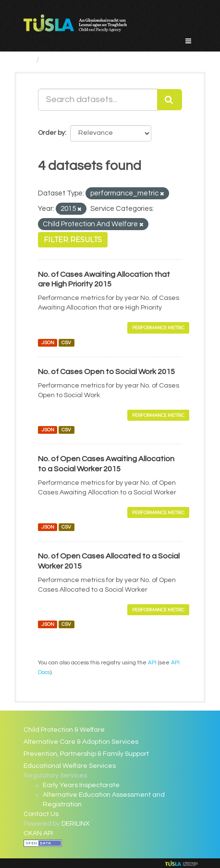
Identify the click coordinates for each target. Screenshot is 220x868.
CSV (66, 343)
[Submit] (170, 100)
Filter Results (73, 240)
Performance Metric (158, 328)
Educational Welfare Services (70, 766)
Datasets (62, 60)
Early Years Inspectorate (81, 785)
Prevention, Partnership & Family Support (86, 754)
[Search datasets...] (98, 100)
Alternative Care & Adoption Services (81, 742)
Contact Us (41, 814)
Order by (51, 133)
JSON (48, 343)
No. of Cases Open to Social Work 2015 (106, 372)
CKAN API (38, 833)
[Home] (28, 60)
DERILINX (76, 824)
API (152, 662)
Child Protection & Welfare (64, 730)
